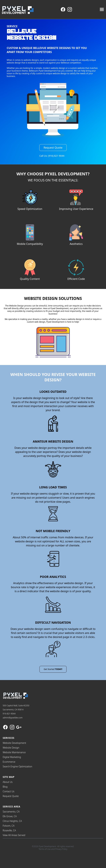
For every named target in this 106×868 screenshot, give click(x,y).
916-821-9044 (9, 714)
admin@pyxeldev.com (13, 718)
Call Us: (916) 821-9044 (52, 156)
